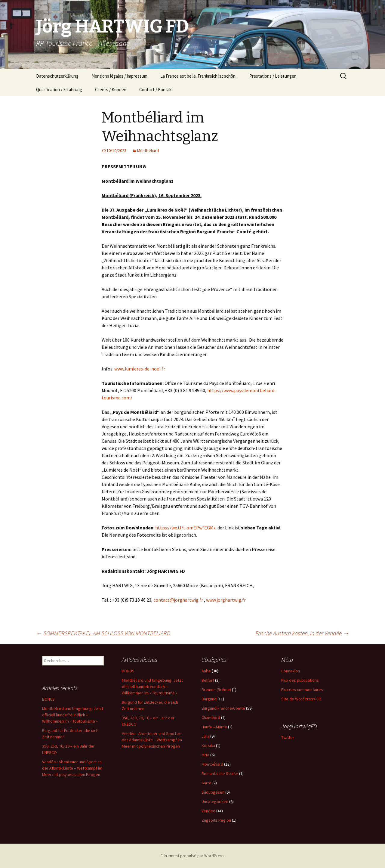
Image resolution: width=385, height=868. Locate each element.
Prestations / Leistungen (273, 76)
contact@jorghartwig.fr (178, 600)
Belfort (208, 680)
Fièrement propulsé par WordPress (192, 856)
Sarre (206, 783)
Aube (206, 671)
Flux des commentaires (302, 690)
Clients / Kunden (111, 90)
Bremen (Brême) (216, 690)
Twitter (288, 737)
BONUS (128, 671)
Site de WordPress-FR (301, 699)
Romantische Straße (220, 773)
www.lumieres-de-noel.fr (140, 369)
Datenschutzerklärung (57, 76)
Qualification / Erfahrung (59, 90)
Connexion (291, 671)
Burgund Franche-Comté (223, 708)
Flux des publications (300, 680)
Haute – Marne (214, 727)
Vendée (208, 811)
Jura (205, 736)
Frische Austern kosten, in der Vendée (302, 633)
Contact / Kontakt (156, 90)
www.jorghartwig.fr (226, 600)
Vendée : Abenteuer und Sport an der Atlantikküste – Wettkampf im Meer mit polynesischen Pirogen (152, 740)
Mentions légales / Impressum (119, 76)
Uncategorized (215, 801)
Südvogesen (213, 792)
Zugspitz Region (216, 820)
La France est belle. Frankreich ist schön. (198, 76)
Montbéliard (148, 150)
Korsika (208, 746)
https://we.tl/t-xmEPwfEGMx (185, 528)
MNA (205, 755)
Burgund (209, 699)
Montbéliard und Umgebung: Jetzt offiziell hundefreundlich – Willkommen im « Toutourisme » (152, 687)
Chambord (211, 718)
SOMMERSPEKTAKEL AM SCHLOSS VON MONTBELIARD (103, 633)
